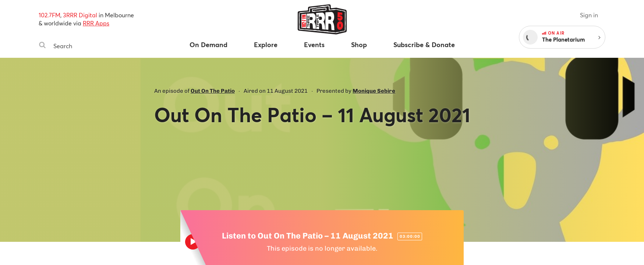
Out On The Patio (213, 91)
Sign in (589, 15)
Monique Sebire (374, 91)
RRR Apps (96, 23)
